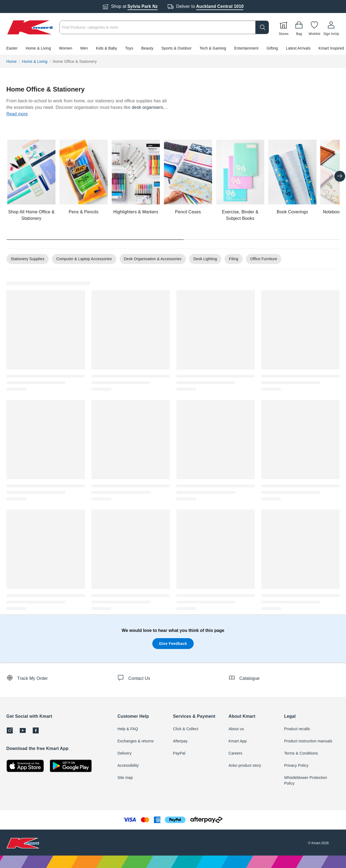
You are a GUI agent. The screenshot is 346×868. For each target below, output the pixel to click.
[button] (173, 48)
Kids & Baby (107, 48)
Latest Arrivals (298, 48)
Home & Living (38, 48)
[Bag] (299, 27)
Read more (17, 114)
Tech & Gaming (213, 48)
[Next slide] (340, 176)
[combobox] (164, 27)
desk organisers (147, 107)
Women (66, 48)
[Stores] (284, 27)
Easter (12, 48)
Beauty (147, 48)
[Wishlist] (314, 27)
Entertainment (246, 48)
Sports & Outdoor (177, 48)
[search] (262, 27)
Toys (129, 48)
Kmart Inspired (331, 48)
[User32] (331, 27)
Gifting (272, 48)
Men (84, 48)
